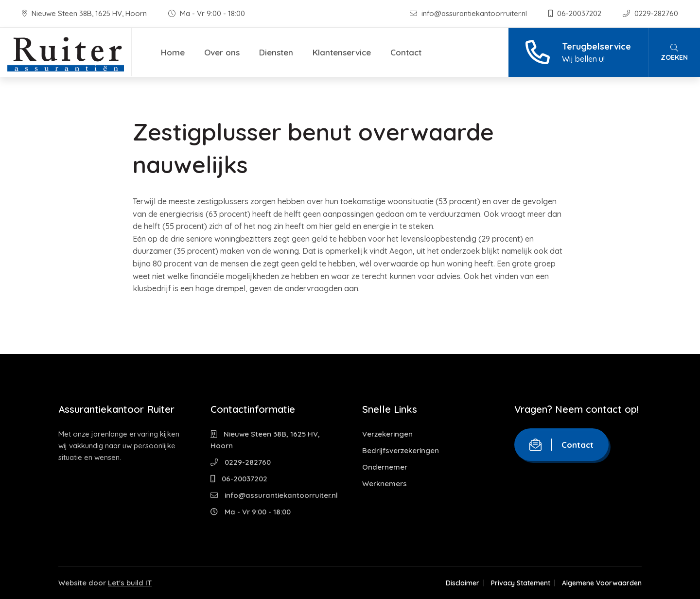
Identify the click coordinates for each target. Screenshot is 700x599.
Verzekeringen (387, 434)
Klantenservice (342, 52)
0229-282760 (650, 13)
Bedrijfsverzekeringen (401, 450)
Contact (406, 52)
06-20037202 (576, 13)
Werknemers (385, 484)
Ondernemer (385, 467)
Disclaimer (463, 583)
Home (173, 52)
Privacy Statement (521, 583)
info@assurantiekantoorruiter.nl (469, 13)
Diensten (276, 52)
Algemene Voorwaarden (602, 583)
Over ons (222, 52)
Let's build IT (130, 583)
